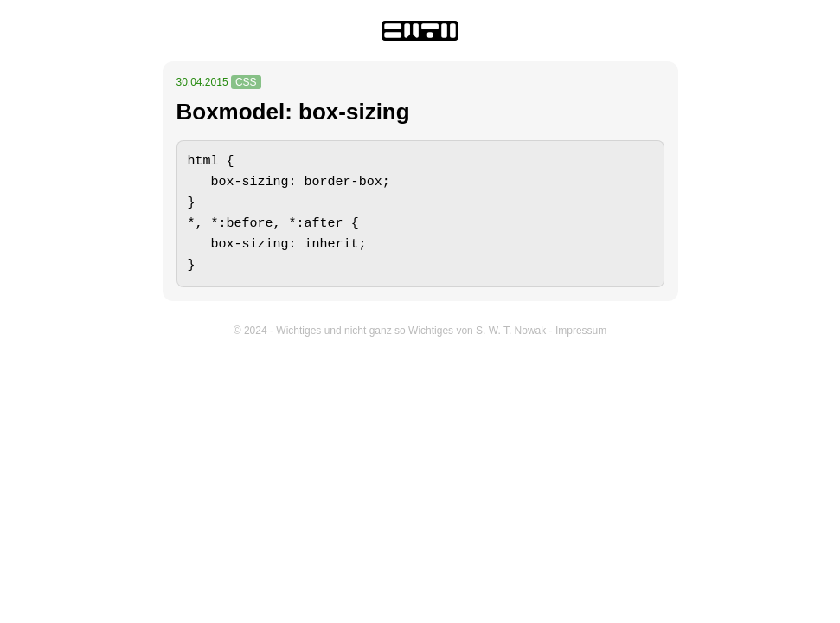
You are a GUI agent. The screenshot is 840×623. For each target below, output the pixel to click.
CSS (246, 82)
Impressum (581, 331)
